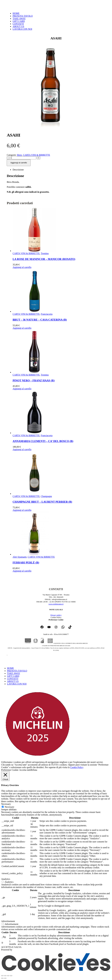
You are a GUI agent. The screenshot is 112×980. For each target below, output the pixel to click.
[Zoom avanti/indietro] (2, 976)
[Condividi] (8, 976)
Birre (19, 155)
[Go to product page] (59, 230)
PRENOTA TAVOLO (23, 16)
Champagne (46, 496)
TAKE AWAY (19, 19)
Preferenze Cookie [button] (56, 620)
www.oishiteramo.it (56, 604)
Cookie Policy (77, 767)
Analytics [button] (6, 879)
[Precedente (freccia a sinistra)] (2, 978)
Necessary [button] (6, 804)
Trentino (45, 253)
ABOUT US (18, 26)
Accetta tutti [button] (25, 770)
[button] (3, 663)
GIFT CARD (19, 21)
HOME (16, 13)
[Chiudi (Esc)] (11, 976)
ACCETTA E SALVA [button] (11, 947)
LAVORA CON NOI (22, 29)
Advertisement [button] (8, 921)
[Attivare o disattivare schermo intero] (5, 976)
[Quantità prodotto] (23, 158)
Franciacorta (47, 314)
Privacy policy (56, 615)
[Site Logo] (16, 8)
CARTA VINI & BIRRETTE (37, 155)
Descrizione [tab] (18, 170)
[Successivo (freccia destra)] (5, 978)
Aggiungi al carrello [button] (22, 267)
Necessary (9, 807)
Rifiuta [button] (34, 770)
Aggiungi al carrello (19, 163)
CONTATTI (18, 24)
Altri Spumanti (20, 557)
